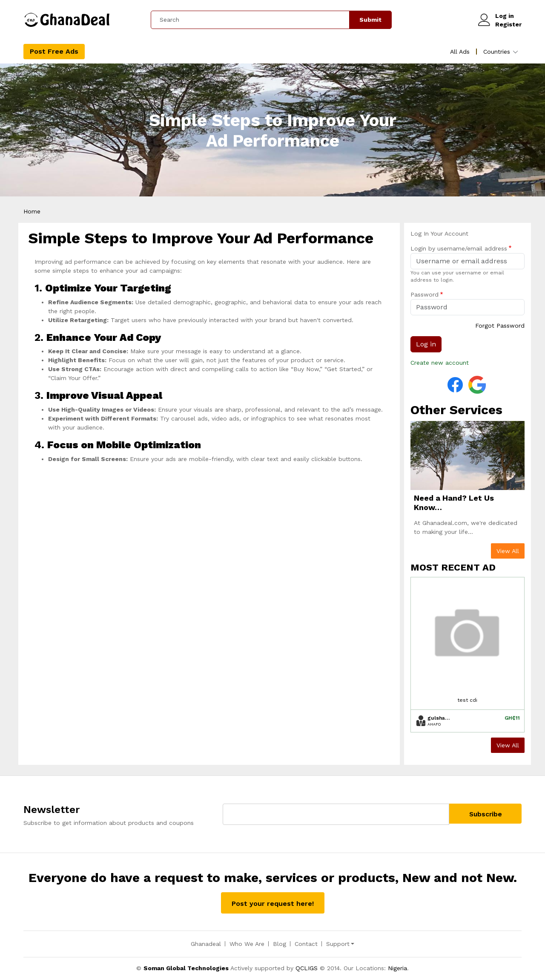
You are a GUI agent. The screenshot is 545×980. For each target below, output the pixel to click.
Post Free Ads (54, 52)
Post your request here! (273, 904)
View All (508, 552)
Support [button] (338, 945)
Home (32, 212)
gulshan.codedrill (439, 719)
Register (508, 25)
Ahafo (434, 725)
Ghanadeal (206, 945)
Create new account (440, 363)
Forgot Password (500, 326)
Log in (505, 16)
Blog (280, 945)
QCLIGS (307, 969)
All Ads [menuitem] (460, 52)
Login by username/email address (459, 249)
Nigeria (397, 969)
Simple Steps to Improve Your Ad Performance (273, 131)
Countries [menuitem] (497, 52)
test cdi (467, 701)
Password (425, 295)
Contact (306, 945)
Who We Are (247, 945)
